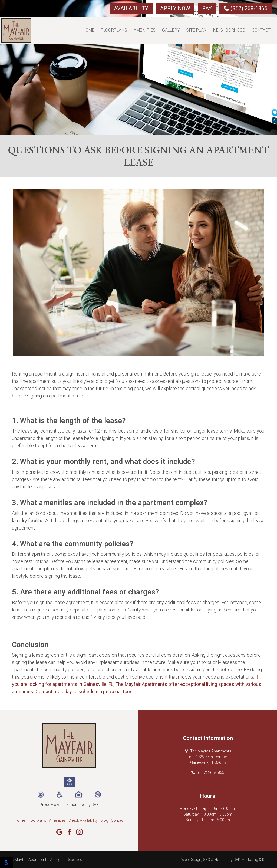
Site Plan (196, 30)
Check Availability (83, 820)
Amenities (145, 30)
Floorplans (114, 30)
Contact (261, 30)
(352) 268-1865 (245, 8)
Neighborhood (229, 30)
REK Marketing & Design (254, 860)
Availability (131, 8)
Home (89, 30)
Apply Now (175, 8)
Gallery (171, 30)
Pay (207, 8)
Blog (104, 820)
